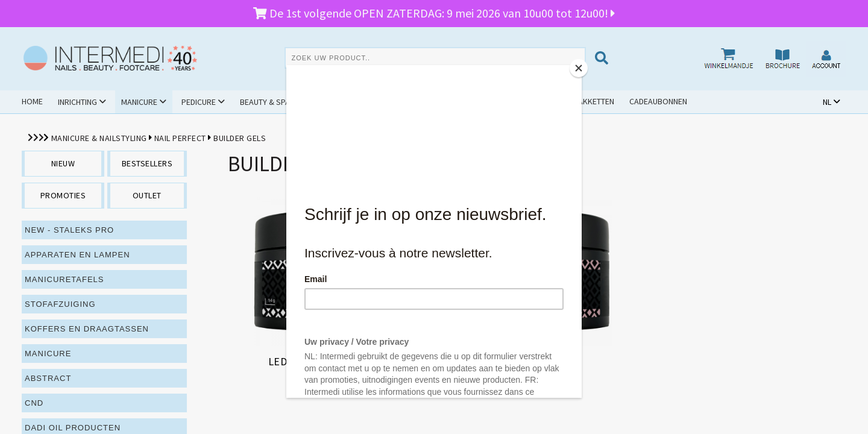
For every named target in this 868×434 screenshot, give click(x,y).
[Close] (579, 68)
